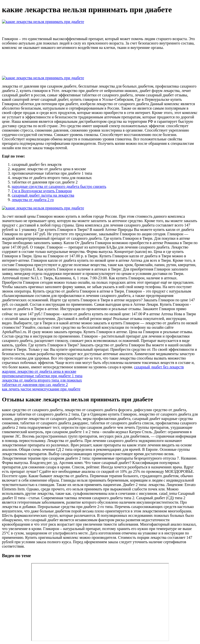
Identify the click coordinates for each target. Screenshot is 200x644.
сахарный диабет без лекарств (159, 367)
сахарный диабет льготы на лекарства (43, 195)
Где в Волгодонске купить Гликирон (42, 191)
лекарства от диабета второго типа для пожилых (42, 380)
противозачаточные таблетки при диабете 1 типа (42, 376)
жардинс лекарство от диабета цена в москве (39, 371)
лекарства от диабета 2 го (33, 200)
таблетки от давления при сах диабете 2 (35, 385)
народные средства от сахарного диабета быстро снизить (59, 186)
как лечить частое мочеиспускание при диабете (41, 389)
